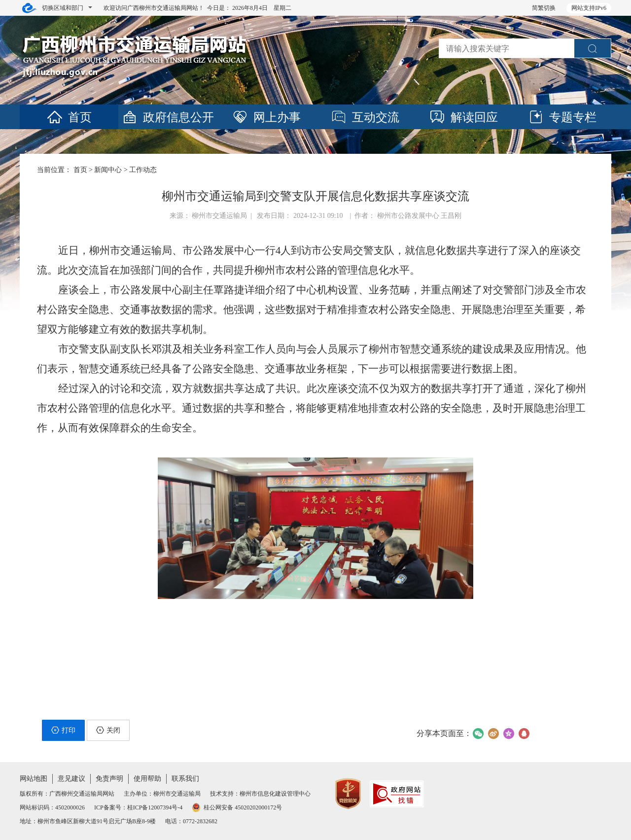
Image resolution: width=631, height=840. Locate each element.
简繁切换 (544, 8)
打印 (63, 730)
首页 (69, 117)
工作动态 (143, 170)
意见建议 (71, 779)
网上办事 (266, 117)
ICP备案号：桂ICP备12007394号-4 (138, 807)
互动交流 (365, 117)
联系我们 (185, 779)
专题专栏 (562, 117)
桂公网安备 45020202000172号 (237, 807)
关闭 (108, 730)
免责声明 (109, 779)
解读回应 (463, 117)
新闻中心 (108, 170)
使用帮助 (147, 779)
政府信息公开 (168, 117)
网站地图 (34, 779)
